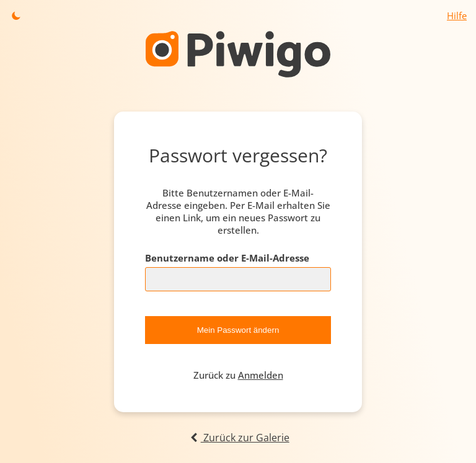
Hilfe (457, 15)
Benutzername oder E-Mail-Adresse (227, 258)
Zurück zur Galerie (238, 438)
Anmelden (261, 375)
